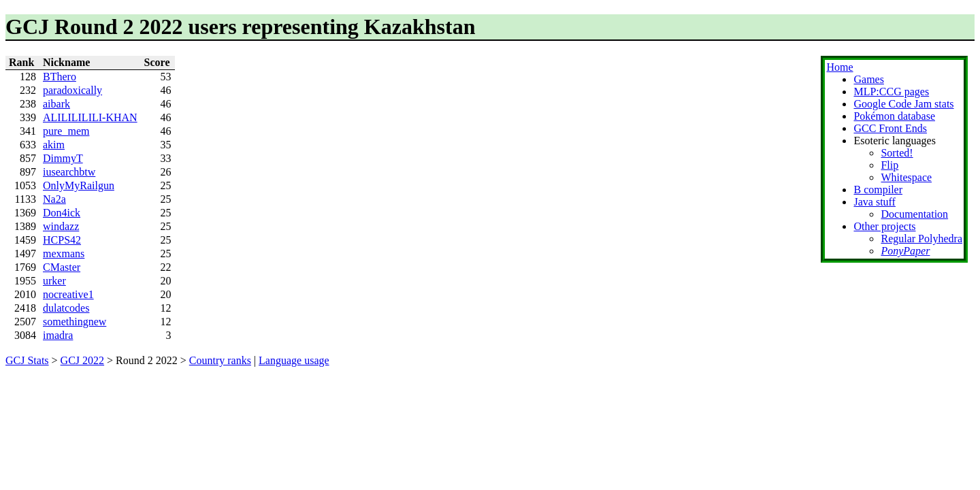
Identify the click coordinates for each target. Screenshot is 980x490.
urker (54, 281)
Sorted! (897, 153)
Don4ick (62, 213)
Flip (889, 165)
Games (868, 79)
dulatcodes (66, 308)
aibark (56, 104)
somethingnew (75, 322)
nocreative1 (68, 294)
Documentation (914, 214)
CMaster (62, 267)
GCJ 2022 (82, 360)
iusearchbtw (69, 172)
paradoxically (72, 90)
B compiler (878, 190)
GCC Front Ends (890, 128)
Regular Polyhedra (921, 239)
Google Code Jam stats (903, 104)
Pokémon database (894, 116)
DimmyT (63, 158)
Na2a (54, 199)
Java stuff (874, 202)
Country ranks (220, 360)
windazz (61, 226)
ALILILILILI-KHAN (90, 117)
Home (839, 67)
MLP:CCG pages (891, 92)
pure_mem (66, 131)
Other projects (884, 226)
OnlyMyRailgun (79, 185)
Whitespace (906, 177)
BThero (60, 77)
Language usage (294, 360)
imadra (58, 335)
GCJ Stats (27, 360)
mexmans (64, 254)
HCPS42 (62, 240)
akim (54, 145)
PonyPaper (905, 251)
